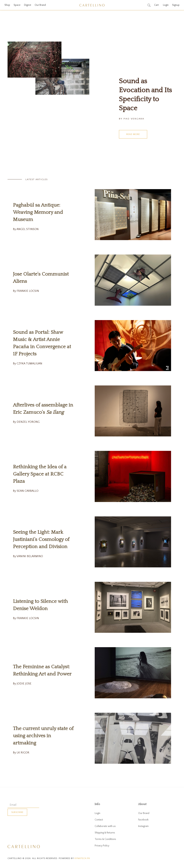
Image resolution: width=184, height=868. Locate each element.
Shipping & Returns (105, 833)
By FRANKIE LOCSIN (26, 291)
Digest (28, 5)
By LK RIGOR (21, 753)
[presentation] (35, 826)
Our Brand (40, 5)
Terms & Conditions (105, 839)
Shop (7, 5)
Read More (133, 134)
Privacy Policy (102, 846)
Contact (99, 820)
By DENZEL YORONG (26, 422)
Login (166, 5)
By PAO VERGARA (132, 119)
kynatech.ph (82, 858)
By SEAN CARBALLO (26, 491)
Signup (176, 5)
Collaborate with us (105, 826)
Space (17, 5)
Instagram (143, 826)
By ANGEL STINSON (26, 229)
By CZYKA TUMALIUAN (28, 363)
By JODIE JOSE (22, 684)
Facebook (143, 820)
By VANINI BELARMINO (28, 556)
